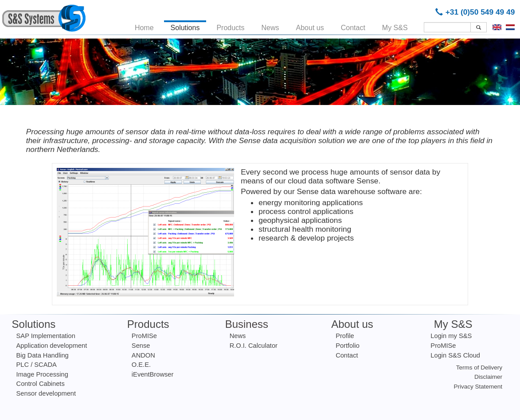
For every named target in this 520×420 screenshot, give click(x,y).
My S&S (395, 26)
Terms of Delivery (479, 367)
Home (144, 26)
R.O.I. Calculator (254, 346)
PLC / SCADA (37, 365)
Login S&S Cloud (455, 355)
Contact (353, 26)
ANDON (143, 355)
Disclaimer (488, 377)
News (270, 26)
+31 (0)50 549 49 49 (477, 12)
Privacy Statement (478, 387)
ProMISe (144, 336)
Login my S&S (451, 336)
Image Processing (42, 374)
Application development (52, 346)
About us (310, 26)
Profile (345, 336)
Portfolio (348, 346)
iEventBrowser (153, 374)
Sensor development (46, 393)
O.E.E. (141, 365)
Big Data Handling (43, 355)
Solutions (185, 26)
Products (230, 26)
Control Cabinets (41, 384)
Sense (141, 346)
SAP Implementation (46, 336)
